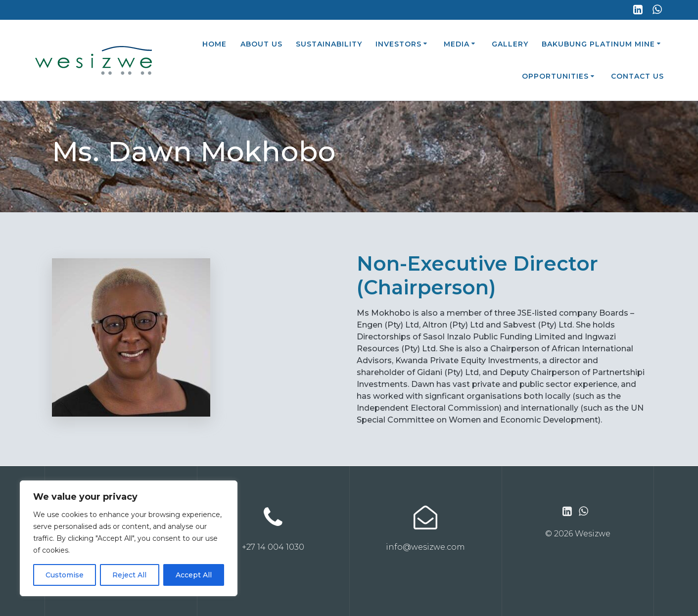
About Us (261, 44)
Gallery (510, 44)
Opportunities (555, 76)
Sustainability (329, 44)
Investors (398, 44)
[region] (129, 538)
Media (457, 44)
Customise (65, 575)
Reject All (129, 575)
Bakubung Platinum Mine (598, 44)
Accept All (194, 575)
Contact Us (637, 76)
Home (214, 44)
